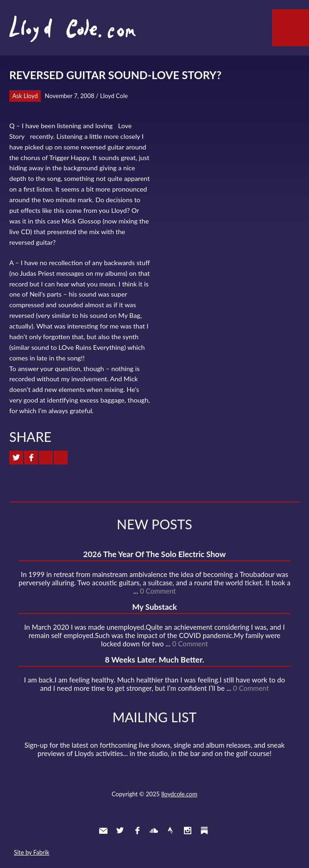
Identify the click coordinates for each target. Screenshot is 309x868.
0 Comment (158, 591)
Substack (204, 831)
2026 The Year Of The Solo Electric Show (155, 554)
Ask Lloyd (25, 96)
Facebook (137, 831)
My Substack (154, 607)
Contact (103, 831)
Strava (170, 831)
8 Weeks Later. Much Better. (154, 660)
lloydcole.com (179, 794)
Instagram (188, 831)
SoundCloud (154, 831)
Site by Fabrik (32, 852)
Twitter (120, 831)
